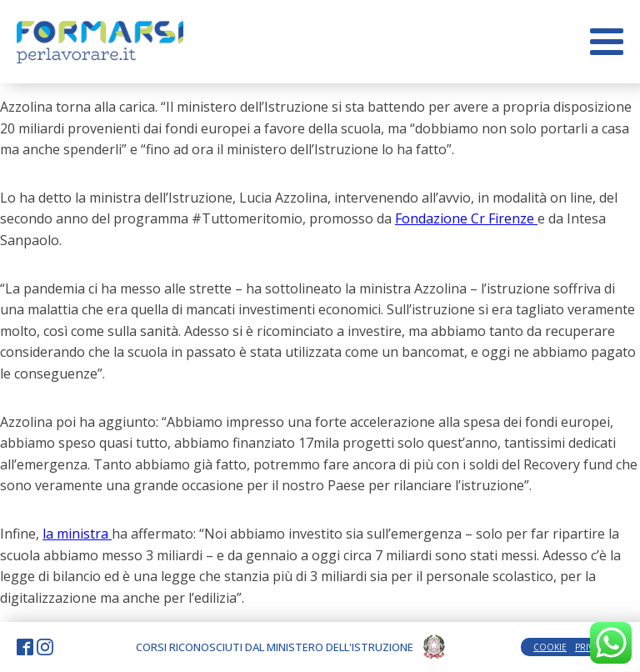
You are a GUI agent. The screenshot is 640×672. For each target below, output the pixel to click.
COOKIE (550, 647)
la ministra (77, 534)
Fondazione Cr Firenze (466, 218)
